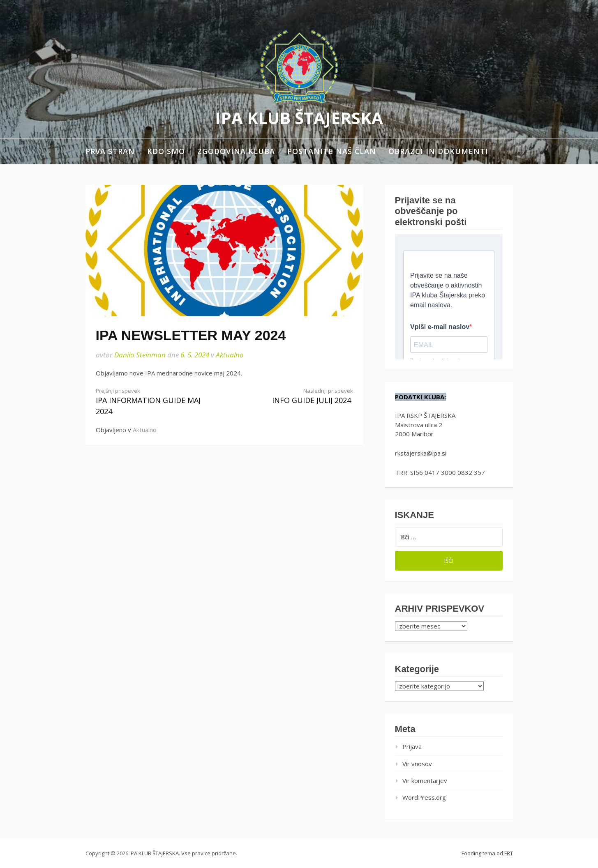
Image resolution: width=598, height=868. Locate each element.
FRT (509, 853)
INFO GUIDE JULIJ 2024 (295, 396)
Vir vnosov (417, 764)
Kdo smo (166, 151)
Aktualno (230, 355)
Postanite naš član (332, 151)
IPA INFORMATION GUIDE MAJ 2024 (154, 402)
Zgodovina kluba (236, 151)
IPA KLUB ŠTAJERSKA (299, 118)
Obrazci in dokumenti (438, 151)
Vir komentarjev (425, 781)
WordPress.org (424, 797)
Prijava (412, 746)
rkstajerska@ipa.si (421, 453)
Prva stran (110, 151)
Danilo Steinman (140, 355)
